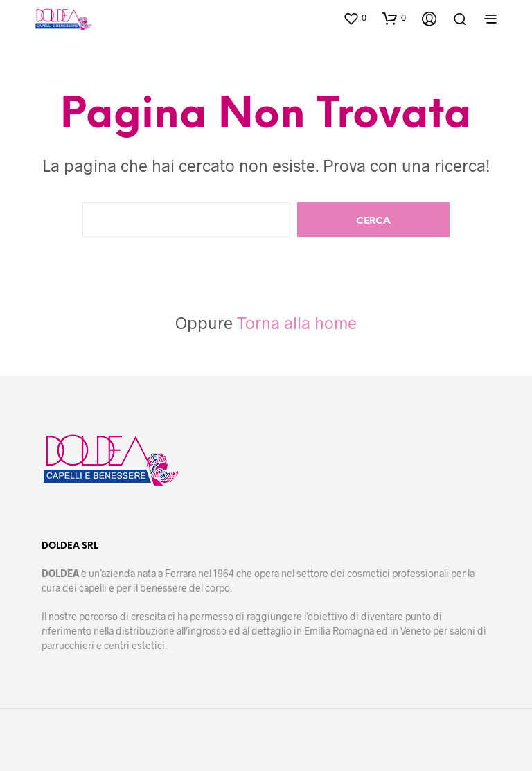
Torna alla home (297, 322)
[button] (355, 18)
